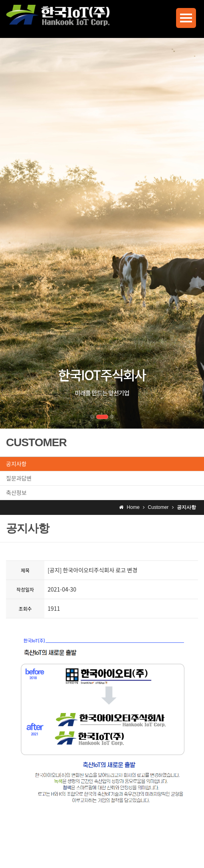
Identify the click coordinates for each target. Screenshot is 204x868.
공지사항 (16, 464)
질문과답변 (19, 478)
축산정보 (16, 493)
